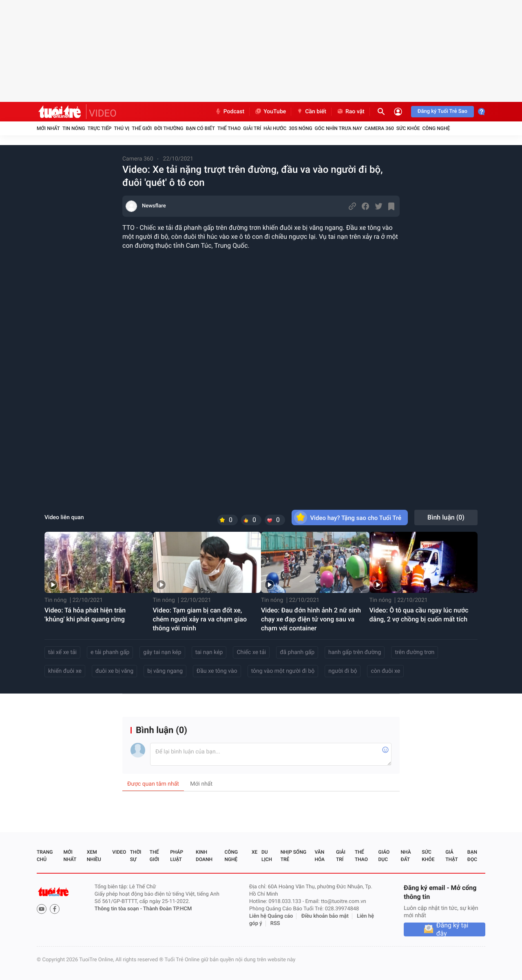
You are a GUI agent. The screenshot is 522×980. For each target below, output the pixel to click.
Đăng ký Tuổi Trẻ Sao (442, 111)
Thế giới (142, 128)
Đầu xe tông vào (217, 671)
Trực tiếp (100, 128)
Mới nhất (48, 128)
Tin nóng (74, 128)
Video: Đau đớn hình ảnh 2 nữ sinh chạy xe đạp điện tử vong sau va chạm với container (311, 619)
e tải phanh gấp (110, 652)
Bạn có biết (200, 128)
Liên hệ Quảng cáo (271, 916)
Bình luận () (446, 517)
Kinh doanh (204, 856)
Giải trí (252, 128)
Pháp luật (177, 856)
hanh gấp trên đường (355, 652)
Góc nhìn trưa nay (338, 128)
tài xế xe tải (62, 652)
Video (119, 852)
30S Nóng (300, 128)
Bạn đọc (472, 856)
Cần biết (311, 112)
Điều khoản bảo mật (325, 916)
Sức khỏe (408, 128)
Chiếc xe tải (251, 652)
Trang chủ (45, 856)
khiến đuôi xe (65, 671)
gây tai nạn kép (162, 652)
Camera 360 (379, 128)
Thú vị (122, 128)
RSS (275, 924)
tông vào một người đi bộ (283, 671)
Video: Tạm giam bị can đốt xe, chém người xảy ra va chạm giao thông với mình (200, 619)
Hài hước (275, 128)
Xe (254, 852)
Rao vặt (351, 112)
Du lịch (267, 856)
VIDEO (103, 113)
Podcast (230, 112)
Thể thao (229, 128)
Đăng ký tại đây (452, 929)
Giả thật (451, 856)
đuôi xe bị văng (114, 671)
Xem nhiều (94, 856)
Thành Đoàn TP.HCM (167, 909)
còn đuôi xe (385, 671)
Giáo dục (384, 856)
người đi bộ (343, 671)
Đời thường (169, 128)
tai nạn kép (209, 652)
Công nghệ (436, 128)
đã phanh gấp (297, 652)
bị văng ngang (165, 671)
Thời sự (136, 856)
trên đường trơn (415, 652)
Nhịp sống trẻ (293, 856)
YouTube (270, 112)
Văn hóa (320, 856)
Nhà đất (406, 856)
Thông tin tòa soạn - (119, 909)
